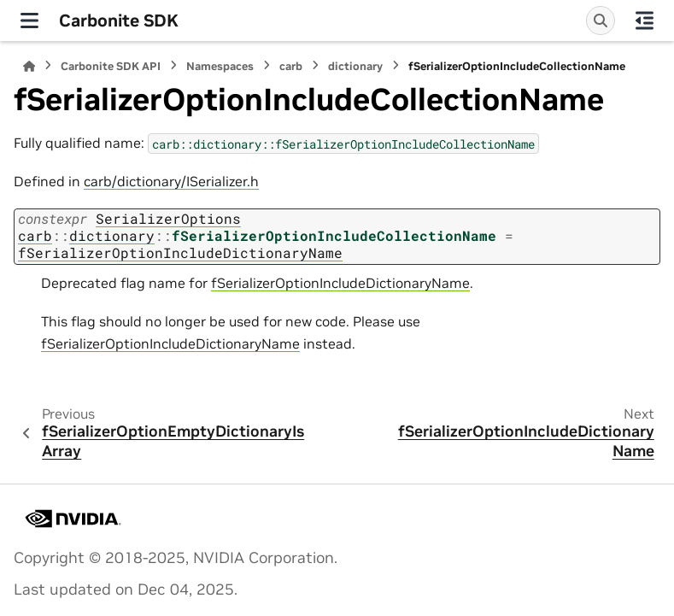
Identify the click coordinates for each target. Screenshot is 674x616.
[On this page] (645, 21)
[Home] (29, 66)
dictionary (355, 66)
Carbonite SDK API (111, 66)
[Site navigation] (29, 21)
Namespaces (220, 66)
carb (291, 66)
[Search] (601, 21)
